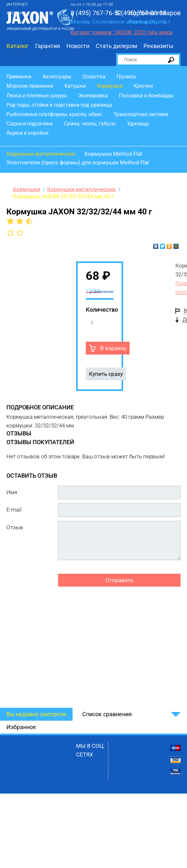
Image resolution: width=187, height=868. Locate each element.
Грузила (126, 77)
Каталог (18, 46)
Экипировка (93, 96)
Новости (78, 46)
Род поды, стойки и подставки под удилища (59, 105)
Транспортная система (141, 114)
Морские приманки (30, 86)
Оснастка (94, 77)
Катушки (75, 86)
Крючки (143, 86)
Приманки (19, 77)
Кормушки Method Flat (113, 154)
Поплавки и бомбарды (146, 96)
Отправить (119, 580)
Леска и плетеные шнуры (37, 96)
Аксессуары (57, 77)
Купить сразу (106, 374)
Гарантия (48, 46)
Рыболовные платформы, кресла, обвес (54, 114)
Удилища (138, 124)
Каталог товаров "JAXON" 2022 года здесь (122, 32)
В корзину (113, 348)
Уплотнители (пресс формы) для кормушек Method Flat (78, 162)
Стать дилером (116, 46)
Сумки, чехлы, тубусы (90, 124)
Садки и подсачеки (30, 124)
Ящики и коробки (27, 133)
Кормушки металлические (41, 154)
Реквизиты (158, 46)
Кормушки (110, 86)
